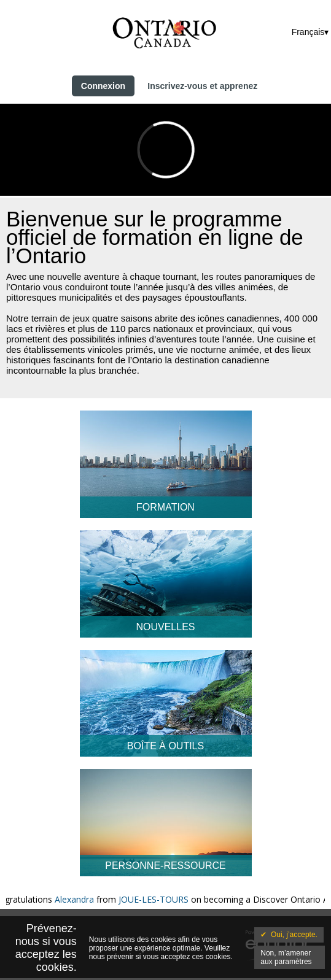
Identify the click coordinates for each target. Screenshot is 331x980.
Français (308, 32)
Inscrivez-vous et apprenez (202, 86)
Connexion (103, 86)
